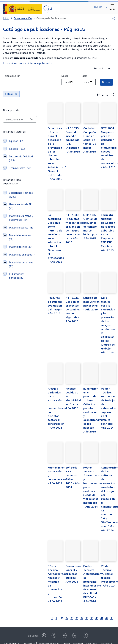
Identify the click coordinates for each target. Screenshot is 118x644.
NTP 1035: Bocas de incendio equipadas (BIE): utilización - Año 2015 (65, 146)
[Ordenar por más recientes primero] (98, 97)
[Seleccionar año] (14, 122)
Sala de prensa (12, 619)
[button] (112, 7)
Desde (65, 78)
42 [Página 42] (101, 594)
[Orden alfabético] (108, 97)
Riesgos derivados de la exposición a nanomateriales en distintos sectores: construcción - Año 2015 (47, 391)
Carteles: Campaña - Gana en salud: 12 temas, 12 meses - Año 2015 (86, 146)
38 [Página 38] (81, 594)
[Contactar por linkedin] (75, 612)
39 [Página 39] (86, 594)
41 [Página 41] (96, 594)
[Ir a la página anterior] (46, 593)
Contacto (66, 619)
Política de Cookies (58, 623)
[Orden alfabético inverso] (113, 97)
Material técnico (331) (16, 286)
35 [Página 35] (66, 594)
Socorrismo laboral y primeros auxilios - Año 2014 (65, 549)
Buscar (106, 85)
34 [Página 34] (61, 594)
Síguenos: (34, 611)
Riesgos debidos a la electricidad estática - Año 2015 (65, 383)
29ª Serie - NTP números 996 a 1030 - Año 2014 (66, 459)
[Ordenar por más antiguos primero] (103, 97)
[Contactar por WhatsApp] (44, 612)
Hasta (84, 78)
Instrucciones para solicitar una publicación (28, 65)
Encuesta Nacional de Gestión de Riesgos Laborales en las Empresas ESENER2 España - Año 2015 (107, 237)
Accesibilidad (105, 619)
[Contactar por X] (54, 612)
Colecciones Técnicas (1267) (16, 214)
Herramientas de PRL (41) (17, 228)
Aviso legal (91, 619)
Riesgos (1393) (13, 157)
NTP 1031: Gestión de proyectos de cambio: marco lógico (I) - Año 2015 (66, 308)
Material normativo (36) (15, 272)
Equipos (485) (17, 147)
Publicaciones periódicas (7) (17, 324)
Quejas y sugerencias (48, 619)
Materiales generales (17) (15, 311)
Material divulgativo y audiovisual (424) (16, 243)
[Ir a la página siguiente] (106, 593)
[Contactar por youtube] (65, 612)
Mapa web (78, 619)
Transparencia (28, 619)
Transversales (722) (17, 184)
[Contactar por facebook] (86, 612)
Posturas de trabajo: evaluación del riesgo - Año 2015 (44, 304)
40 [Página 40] (91, 594)
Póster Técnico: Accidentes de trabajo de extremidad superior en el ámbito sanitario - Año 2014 (107, 391)
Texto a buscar (11, 78)
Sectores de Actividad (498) (16, 170)
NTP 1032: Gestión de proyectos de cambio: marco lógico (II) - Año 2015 (86, 233)
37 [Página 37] (76, 594)
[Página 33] (56, 593)
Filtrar (11, 96)
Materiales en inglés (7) (16, 297)
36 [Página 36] (71, 594)
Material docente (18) (16, 259)
